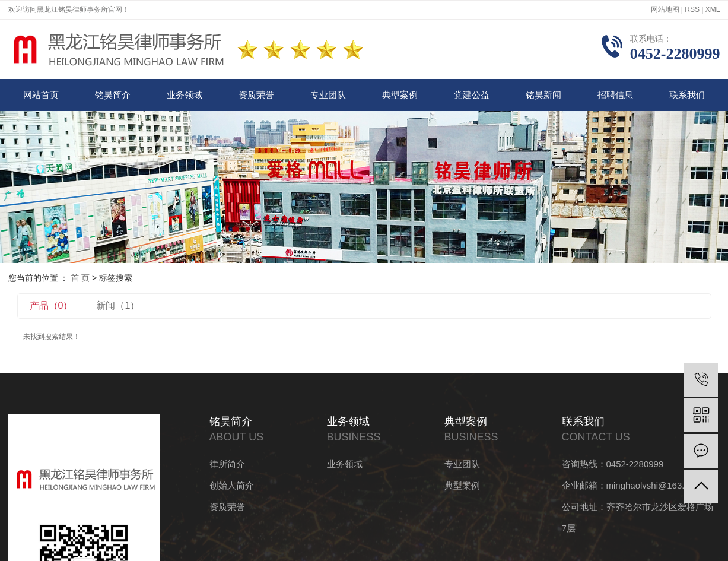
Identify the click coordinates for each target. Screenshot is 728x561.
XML (713, 9)
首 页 (80, 278)
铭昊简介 (113, 95)
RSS (692, 9)
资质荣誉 (256, 95)
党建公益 (472, 95)
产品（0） (51, 305)
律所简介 (227, 464)
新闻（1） (118, 305)
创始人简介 (232, 485)
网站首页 (41, 95)
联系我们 (687, 95)
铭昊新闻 (543, 95)
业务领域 (185, 95)
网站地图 (665, 9)
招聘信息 (615, 95)
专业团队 (328, 95)
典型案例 (400, 95)
